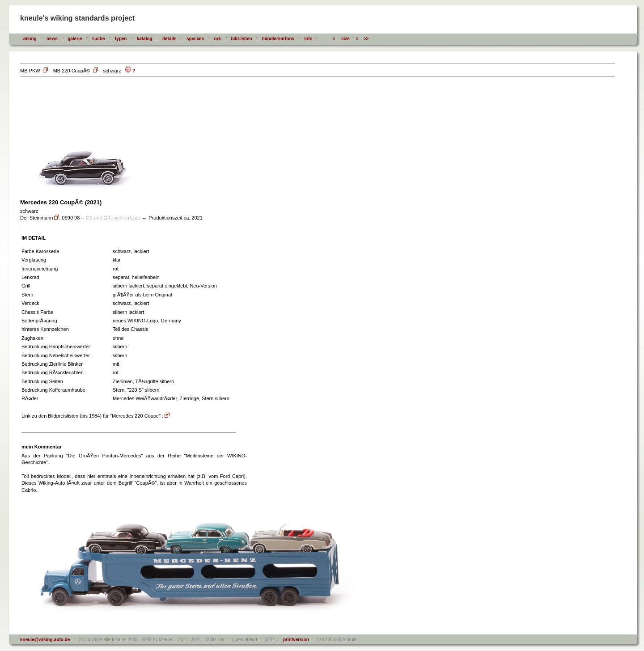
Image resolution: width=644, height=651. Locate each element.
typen (121, 39)
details (169, 39)
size (345, 39)
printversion (294, 640)
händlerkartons (278, 39)
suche (99, 39)
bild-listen (241, 39)
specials (195, 39)
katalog (145, 39)
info (308, 39)
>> (366, 39)
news (52, 39)
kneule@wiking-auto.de (45, 640)
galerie (75, 39)
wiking (30, 39)
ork (218, 39)
